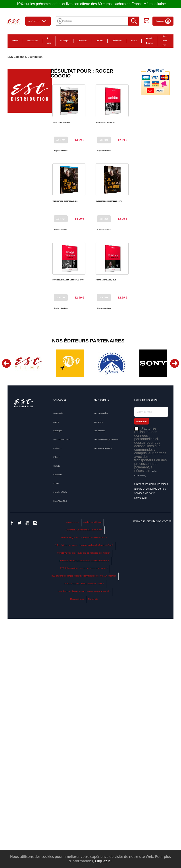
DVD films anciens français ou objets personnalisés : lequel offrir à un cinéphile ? (84, 576)
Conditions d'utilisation (92, 522)
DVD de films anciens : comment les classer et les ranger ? (84, 568)
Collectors (82, 41)
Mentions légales (77, 599)
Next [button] (175, 363)
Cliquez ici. (104, 861)
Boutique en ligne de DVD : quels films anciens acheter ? (84, 538)
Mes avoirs (98, 422)
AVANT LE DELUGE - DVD (105, 122)
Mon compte (164, 21)
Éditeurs (57, 457)
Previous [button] (6, 363)
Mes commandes (101, 413)
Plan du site (93, 599)
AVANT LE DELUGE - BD (61, 122)
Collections (117, 41)
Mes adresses (99, 431)
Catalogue (65, 41)
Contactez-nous (73, 522)
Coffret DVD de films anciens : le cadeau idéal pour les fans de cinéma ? (84, 545)
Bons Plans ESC (165, 41)
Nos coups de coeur (61, 440)
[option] (28, 363)
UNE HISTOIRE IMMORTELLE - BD (65, 201)
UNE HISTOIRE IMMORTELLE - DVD (109, 201)
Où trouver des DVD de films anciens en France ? (84, 584)
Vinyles (134, 41)
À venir (49, 41)
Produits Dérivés (150, 41)
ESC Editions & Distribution (25, 57)
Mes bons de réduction (103, 448)
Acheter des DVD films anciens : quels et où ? (84, 530)
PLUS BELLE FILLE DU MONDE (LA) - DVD (68, 280)
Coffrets (99, 41)
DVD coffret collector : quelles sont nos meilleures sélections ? (84, 561)
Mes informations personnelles (106, 440)
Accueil (15, 41)
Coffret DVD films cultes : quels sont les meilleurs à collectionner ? (84, 553)
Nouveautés (33, 41)
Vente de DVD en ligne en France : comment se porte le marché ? (84, 591)
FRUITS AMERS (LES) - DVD (106, 280)
